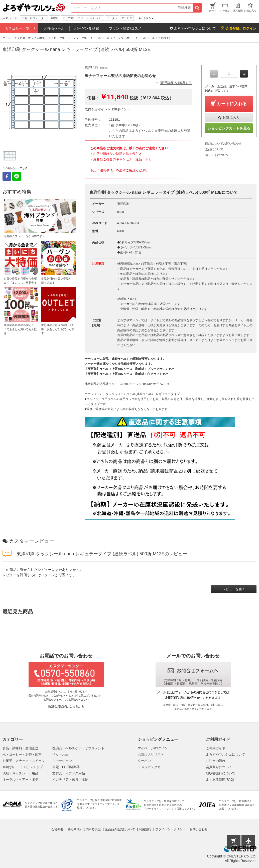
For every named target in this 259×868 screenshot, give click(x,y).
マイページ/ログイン (153, 748)
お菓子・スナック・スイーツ (24, 761)
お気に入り (231, 117)
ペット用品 (60, 754)
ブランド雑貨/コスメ (125, 28)
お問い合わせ (199, 829)
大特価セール (54, 28)
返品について (214, 149)
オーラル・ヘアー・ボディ (22, 780)
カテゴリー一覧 (17, 28)
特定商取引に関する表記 (84, 829)
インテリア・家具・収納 (70, 780)
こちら (74, 706)
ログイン (48, 575)
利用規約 (145, 829)
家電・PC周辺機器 (66, 767)
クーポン (144, 761)
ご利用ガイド (216, 748)
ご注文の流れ (216, 761)
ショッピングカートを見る (229, 128)
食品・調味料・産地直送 (20, 748)
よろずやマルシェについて (225, 754)
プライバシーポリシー (170, 829)
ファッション (62, 761)
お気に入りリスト (151, 754)
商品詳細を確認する (176, 83)
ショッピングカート (152, 767)
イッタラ (112, 18)
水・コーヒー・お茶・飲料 (22, 754)
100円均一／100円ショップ (23, 767)
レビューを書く (234, 589)
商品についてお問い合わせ (223, 144)
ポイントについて (217, 155)
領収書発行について (221, 773)
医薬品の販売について (120, 829)
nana (104, 67)
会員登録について (219, 767)
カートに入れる (232, 104)
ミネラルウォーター (34, 18)
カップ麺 (68, 18)
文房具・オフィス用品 (69, 773)
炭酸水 (54, 18)
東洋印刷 (91, 67)
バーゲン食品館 (87, 28)
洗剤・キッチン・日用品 (20, 773)
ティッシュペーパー (90, 18)
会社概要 (57, 829)
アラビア (127, 18)
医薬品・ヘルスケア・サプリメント (78, 748)
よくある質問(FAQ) (220, 780)
